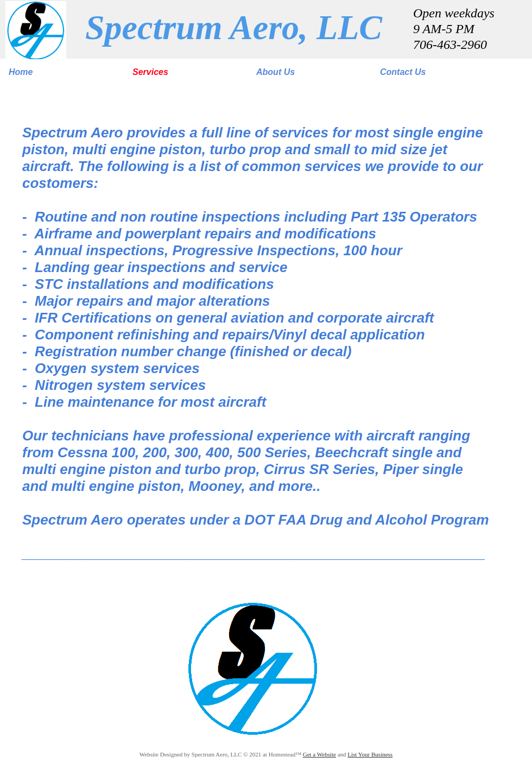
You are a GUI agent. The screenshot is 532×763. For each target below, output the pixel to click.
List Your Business (370, 754)
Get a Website (319, 754)
